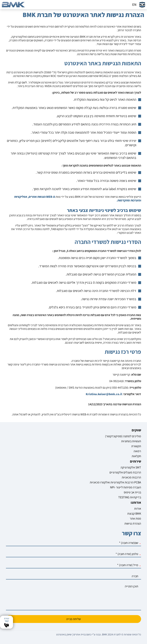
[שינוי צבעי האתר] (142, 5)
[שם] (74, 543)
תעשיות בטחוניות (131, 441)
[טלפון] (74, 554)
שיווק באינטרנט (64, 634)
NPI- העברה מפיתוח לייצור (126, 487)
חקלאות (136, 456)
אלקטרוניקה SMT (131, 467)
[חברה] (74, 576)
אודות (138, 509)
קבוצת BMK (134, 514)
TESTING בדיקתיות (130, 497)
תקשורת (136, 446)
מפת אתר (135, 519)
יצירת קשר (7, 620)
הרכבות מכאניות (131, 477)
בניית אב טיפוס (132, 492)
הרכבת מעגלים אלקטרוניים (125, 472)
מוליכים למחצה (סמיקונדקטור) (123, 436)
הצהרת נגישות (133, 523)
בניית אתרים (80, 634)
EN (134, 4)
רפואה (137, 451)
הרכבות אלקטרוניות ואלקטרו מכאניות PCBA (115, 482)
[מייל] (74, 565)
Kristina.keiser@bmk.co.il (104, 394)
